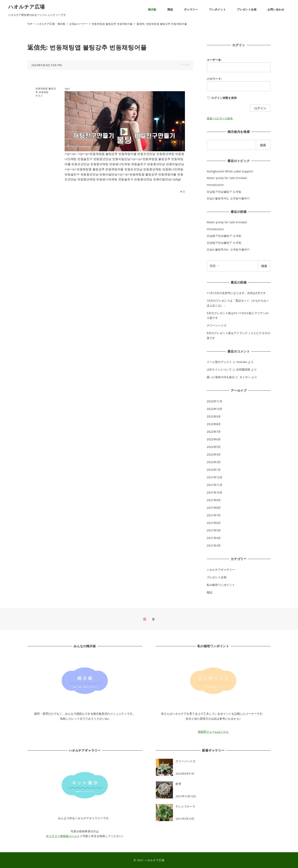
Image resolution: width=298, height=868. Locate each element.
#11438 (184, 65)
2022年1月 (214, 470)
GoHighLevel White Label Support (230, 171)
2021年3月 (214, 545)
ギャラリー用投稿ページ (61, 836)
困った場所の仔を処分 (221, 377)
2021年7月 (214, 515)
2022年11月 (215, 401)
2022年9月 (214, 416)
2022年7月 (214, 432)
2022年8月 (214, 424)
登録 (210, 118)
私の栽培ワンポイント (221, 585)
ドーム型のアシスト (219, 362)
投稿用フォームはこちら (213, 732)
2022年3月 (214, 462)
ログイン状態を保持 (224, 98)
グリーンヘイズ (217, 325)
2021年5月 (214, 530)
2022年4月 (214, 454)
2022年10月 (215, 409)
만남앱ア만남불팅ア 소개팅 (224, 192)
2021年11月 (215, 485)
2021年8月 (214, 508)
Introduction (215, 185)
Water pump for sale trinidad (227, 178)
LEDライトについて (219, 369)
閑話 (210, 592)
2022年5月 (214, 447)
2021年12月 (215, 477)
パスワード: (214, 79)
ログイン (260, 108)
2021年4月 (214, 538)
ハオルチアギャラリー (221, 570)
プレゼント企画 (217, 577)
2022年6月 (214, 439)
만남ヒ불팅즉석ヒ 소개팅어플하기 (228, 198)
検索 (264, 266)
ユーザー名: (214, 60)
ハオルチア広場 (27, 7)
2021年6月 (214, 523)
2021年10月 (215, 492)
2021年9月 (214, 500)
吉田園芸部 (243, 369)
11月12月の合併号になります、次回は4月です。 (238, 293)
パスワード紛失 (223, 118)
